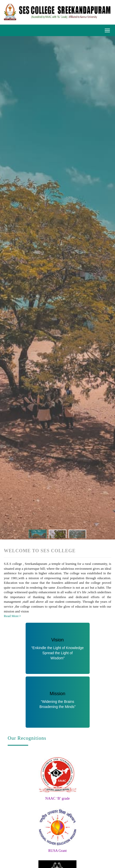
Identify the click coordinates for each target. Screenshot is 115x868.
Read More (12, 616)
